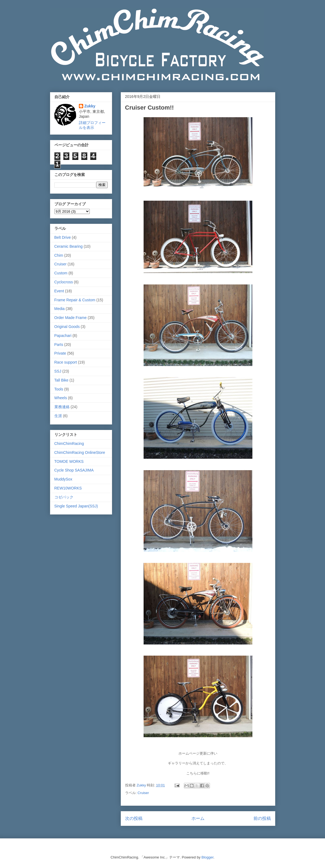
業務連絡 (62, 407)
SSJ (58, 371)
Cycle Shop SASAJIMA (74, 470)
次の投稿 (134, 818)
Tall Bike (61, 380)
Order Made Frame (71, 318)
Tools (59, 389)
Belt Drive (63, 237)
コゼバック (64, 497)
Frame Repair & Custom (75, 300)
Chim (59, 255)
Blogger (208, 857)
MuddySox (63, 479)
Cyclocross (64, 282)
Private (60, 353)
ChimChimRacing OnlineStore (80, 452)
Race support (66, 362)
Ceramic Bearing (69, 246)
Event (59, 291)
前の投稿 (262, 818)
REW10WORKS (68, 488)
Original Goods (67, 327)
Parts (59, 345)
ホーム (198, 818)
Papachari (63, 336)
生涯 (58, 416)
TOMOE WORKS (69, 461)
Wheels (61, 398)
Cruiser (143, 793)
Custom (61, 273)
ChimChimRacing (69, 444)
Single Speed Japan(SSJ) (76, 506)
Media (60, 309)
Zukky (90, 106)
